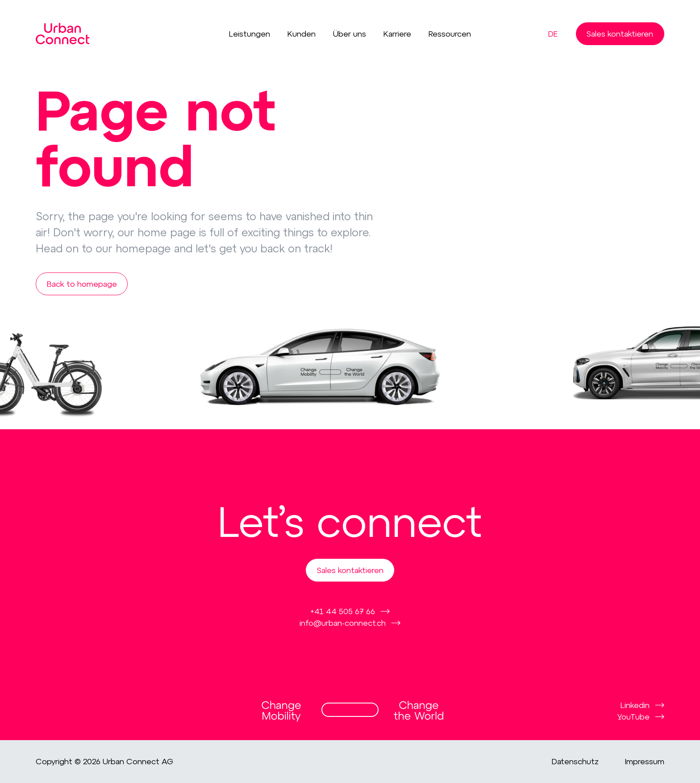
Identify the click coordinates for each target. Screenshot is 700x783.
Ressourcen (450, 34)
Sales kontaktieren (620, 33)
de (553, 34)
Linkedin (635, 705)
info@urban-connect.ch (343, 623)
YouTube (633, 716)
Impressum (645, 762)
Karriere (397, 34)
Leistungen (250, 34)
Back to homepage (82, 284)
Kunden (302, 34)
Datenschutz (575, 762)
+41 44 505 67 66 (343, 611)
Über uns (350, 34)
